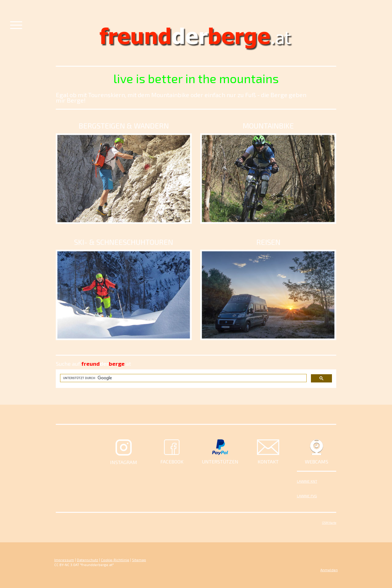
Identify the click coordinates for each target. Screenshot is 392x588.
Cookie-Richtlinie (115, 560)
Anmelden (329, 570)
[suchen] (183, 378)
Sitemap (139, 560)
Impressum (64, 560)
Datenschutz (87, 560)
